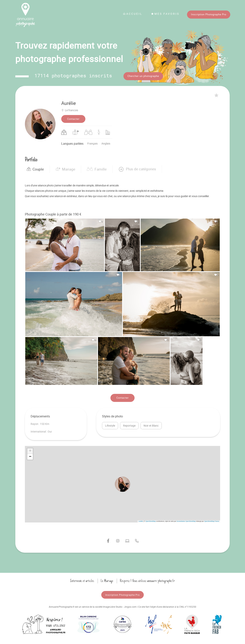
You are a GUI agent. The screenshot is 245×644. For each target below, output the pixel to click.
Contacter (73, 118)
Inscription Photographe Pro (209, 14)
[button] (137, 168)
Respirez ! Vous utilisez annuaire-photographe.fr (147, 580)
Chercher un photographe (143, 76)
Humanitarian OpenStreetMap (186, 520)
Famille (97, 168)
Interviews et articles (82, 580)
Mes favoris (165, 14)
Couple (35, 168)
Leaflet (141, 520)
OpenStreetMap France (212, 520)
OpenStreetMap (151, 520)
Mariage (65, 168)
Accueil (133, 14)
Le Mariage (107, 580)
